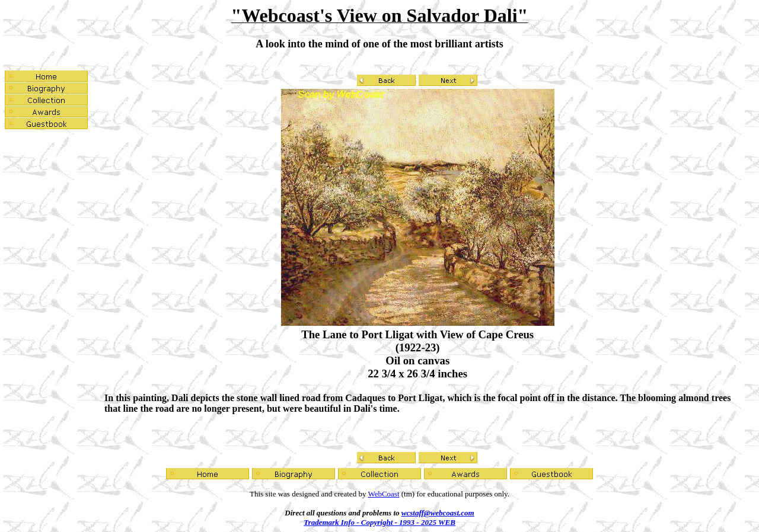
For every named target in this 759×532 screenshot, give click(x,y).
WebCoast (383, 494)
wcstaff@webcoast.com (438, 513)
